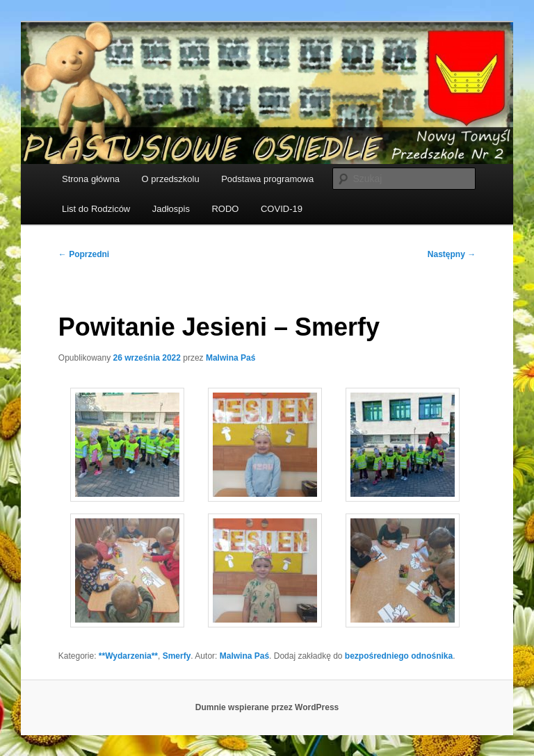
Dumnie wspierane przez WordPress (267, 707)
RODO (225, 209)
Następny (452, 254)
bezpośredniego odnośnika (399, 656)
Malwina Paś (230, 358)
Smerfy (177, 656)
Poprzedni (84, 254)
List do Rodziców (96, 209)
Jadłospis (171, 209)
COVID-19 (282, 209)
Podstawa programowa (267, 179)
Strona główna (91, 179)
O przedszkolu (171, 179)
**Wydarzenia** (128, 656)
